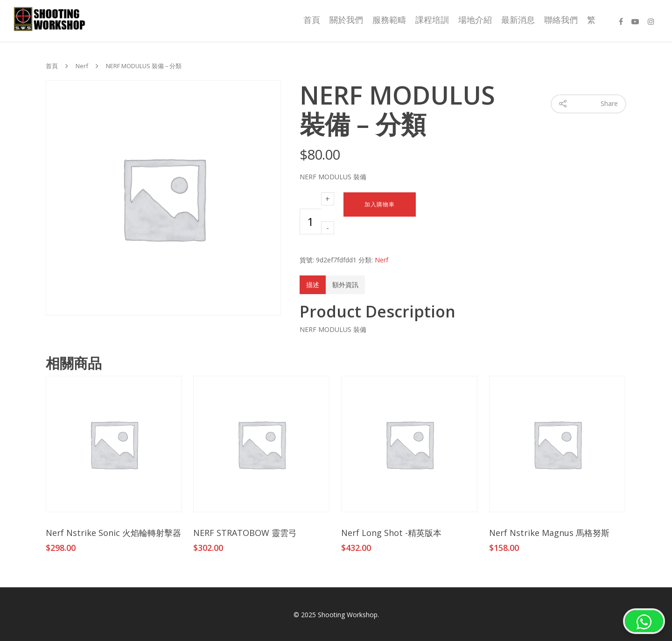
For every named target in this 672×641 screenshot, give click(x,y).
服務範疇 (389, 20)
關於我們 (346, 20)
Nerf (82, 66)
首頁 (312, 20)
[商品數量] (310, 222)
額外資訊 (345, 285)
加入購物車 (380, 204)
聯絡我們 (561, 20)
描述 (313, 285)
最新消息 (518, 20)
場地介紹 (475, 20)
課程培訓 (432, 20)
